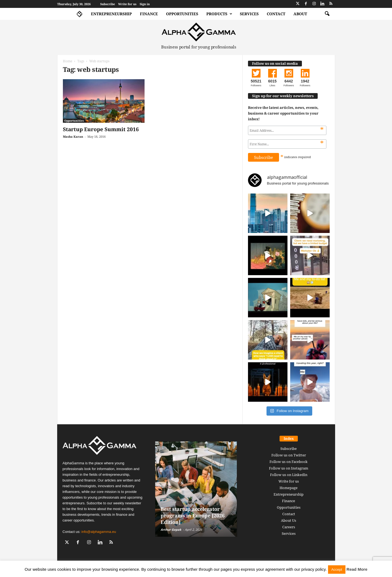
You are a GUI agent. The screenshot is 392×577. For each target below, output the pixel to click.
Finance (149, 14)
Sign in (145, 4)
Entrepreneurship (111, 14)
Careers (289, 527)
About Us (289, 520)
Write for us (127, 4)
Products (219, 14)
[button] (327, 14)
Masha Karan (73, 136)
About (300, 14)
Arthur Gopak (171, 530)
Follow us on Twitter (289, 455)
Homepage (289, 488)
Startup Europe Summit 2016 (101, 129)
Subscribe (108, 4)
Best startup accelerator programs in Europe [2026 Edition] (193, 515)
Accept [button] (337, 570)
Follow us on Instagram (289, 468)
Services (249, 14)
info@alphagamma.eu (99, 532)
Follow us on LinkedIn (289, 475)
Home (68, 61)
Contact (276, 14)
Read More (357, 569)
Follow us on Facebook (289, 462)
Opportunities (182, 14)
